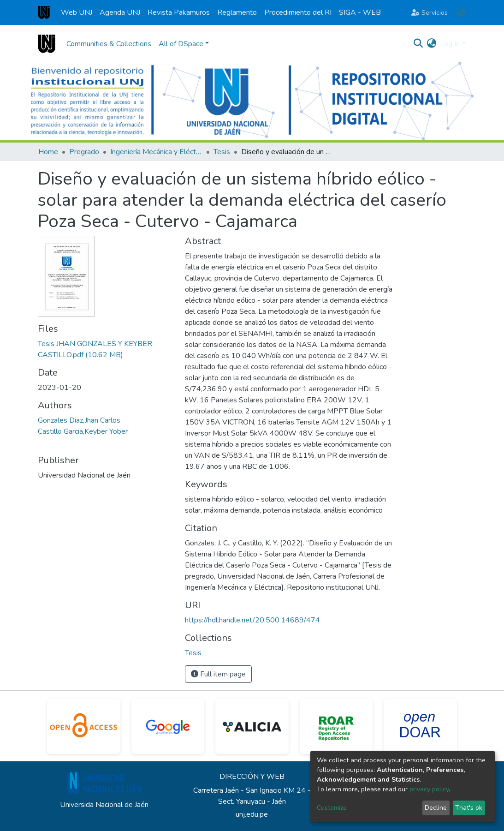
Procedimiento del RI (298, 12)
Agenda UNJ (120, 12)
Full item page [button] (218, 674)
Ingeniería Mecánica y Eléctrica (156, 152)
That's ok (469, 808)
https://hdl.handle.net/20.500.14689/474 (252, 620)
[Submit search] (418, 44)
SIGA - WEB (360, 12)
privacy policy (429, 789)
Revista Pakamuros (179, 12)
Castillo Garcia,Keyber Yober (83, 431)
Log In (450, 44)
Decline (436, 808)
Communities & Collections (109, 44)
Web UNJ (77, 12)
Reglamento (237, 12)
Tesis (222, 152)
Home (48, 152)
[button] (461, 12)
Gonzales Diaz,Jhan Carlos (79, 420)
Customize (332, 808)
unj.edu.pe (252, 814)
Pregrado (84, 152)
